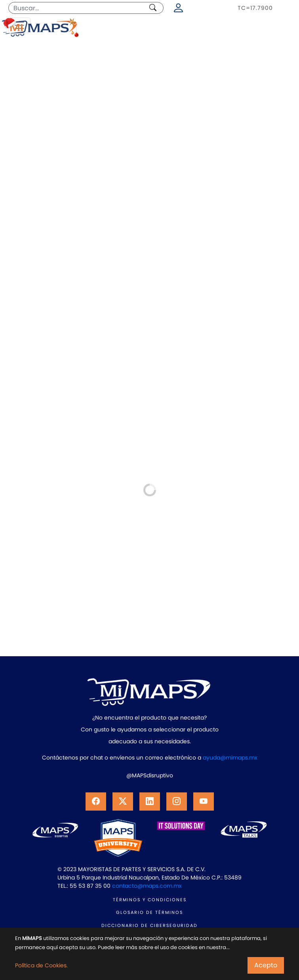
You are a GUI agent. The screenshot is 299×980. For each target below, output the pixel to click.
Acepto (266, 965)
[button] (96, 801)
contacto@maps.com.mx (147, 886)
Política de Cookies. (41, 965)
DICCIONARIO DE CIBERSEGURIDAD (149, 925)
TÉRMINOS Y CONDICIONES (150, 900)
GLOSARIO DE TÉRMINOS (149, 912)
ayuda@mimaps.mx (230, 758)
